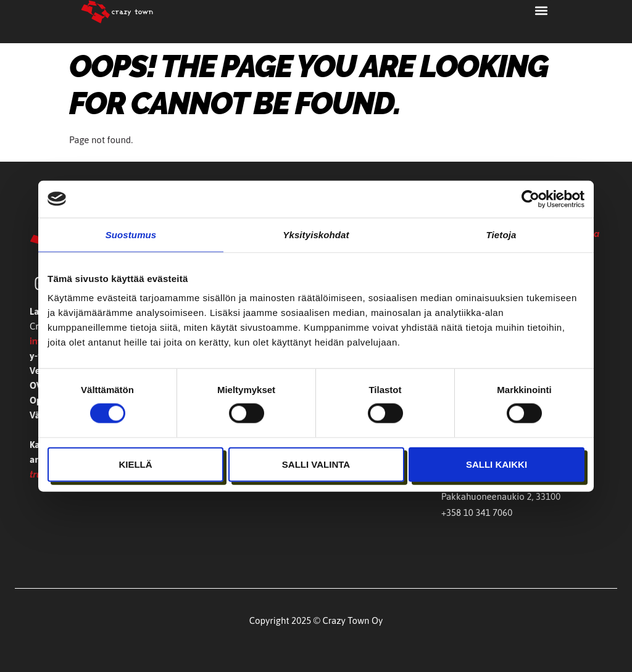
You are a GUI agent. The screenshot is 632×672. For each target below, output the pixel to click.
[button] (541, 10)
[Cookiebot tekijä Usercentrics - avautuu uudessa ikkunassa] (530, 199)
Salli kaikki (497, 464)
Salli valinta (316, 464)
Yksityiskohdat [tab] (316, 234)
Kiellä (135, 464)
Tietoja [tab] (501, 234)
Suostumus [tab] (131, 234)
